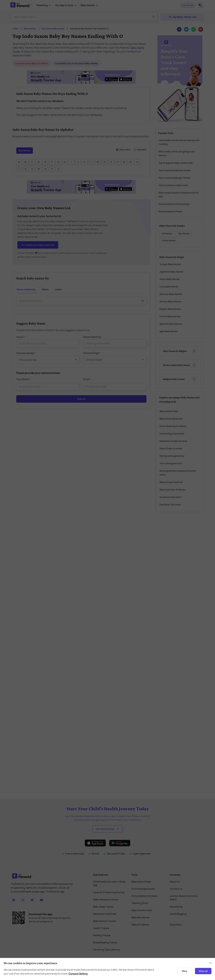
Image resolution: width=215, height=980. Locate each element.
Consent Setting (78, 974)
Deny (184, 971)
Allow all (203, 971)
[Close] (211, 963)
